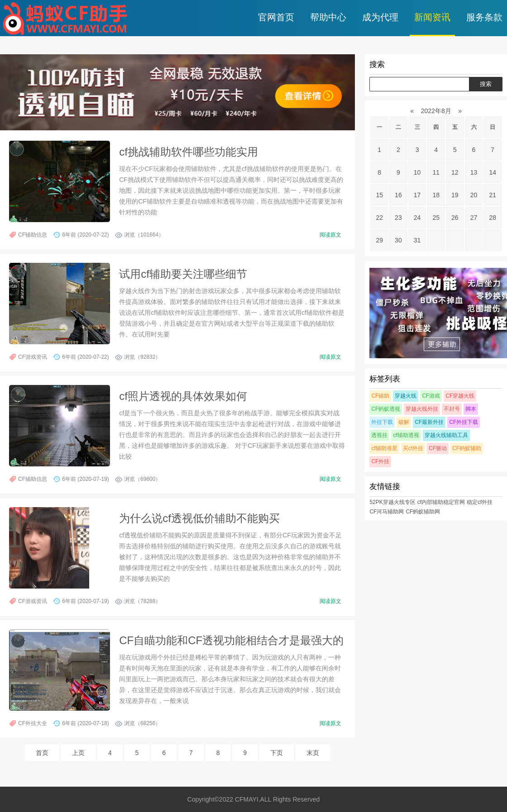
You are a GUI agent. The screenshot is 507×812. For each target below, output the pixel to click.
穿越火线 (406, 396)
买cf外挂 (413, 448)
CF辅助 (380, 396)
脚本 (471, 409)
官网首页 (276, 17)
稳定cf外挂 (480, 502)
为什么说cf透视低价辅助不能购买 (199, 518)
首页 (42, 753)
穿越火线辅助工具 (446, 435)
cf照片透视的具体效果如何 (183, 396)
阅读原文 (330, 235)
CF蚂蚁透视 (386, 409)
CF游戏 (431, 396)
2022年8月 (436, 111)
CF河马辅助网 (387, 512)
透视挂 (379, 435)
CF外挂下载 (464, 422)
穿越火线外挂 (422, 409)
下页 (277, 753)
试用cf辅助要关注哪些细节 (183, 274)
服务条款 (484, 17)
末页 (313, 753)
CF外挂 (380, 461)
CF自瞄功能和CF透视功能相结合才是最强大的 (231, 640)
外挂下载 (382, 422)
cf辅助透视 (406, 435)
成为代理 (380, 17)
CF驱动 (438, 448)
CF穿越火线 (460, 396)
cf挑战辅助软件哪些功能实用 (189, 152)
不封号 (452, 409)
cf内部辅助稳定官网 (441, 502)
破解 (404, 422)
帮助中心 (328, 17)
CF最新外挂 (429, 422)
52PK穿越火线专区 (392, 502)
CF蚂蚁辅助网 (423, 512)
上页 (78, 753)
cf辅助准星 (384, 448)
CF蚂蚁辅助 (467, 448)
